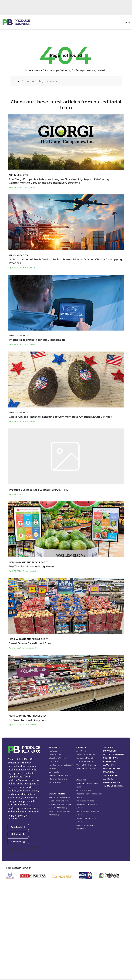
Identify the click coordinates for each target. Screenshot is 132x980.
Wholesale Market (85, 841)
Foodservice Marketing (60, 884)
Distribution (55, 841)
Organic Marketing (58, 887)
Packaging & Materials (59, 877)
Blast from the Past (58, 837)
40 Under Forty (84, 870)
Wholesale (54, 851)
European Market (85, 837)
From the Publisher (86, 834)
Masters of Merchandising (61, 855)
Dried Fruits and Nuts (59, 880)
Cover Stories (55, 834)
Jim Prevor (81, 830)
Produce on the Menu (87, 848)
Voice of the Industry (86, 844)
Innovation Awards (85, 880)
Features (53, 830)
